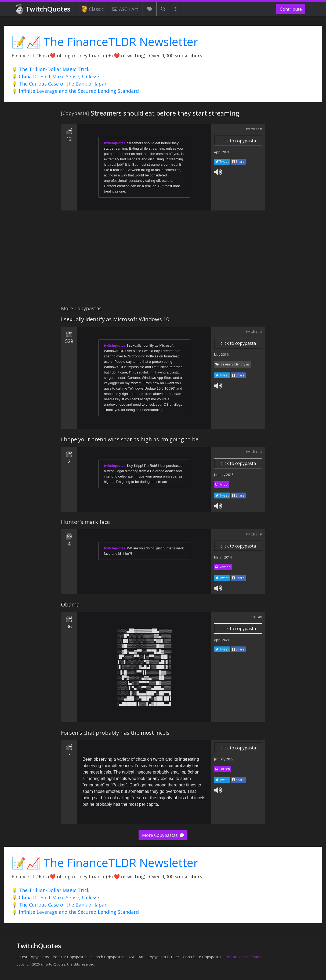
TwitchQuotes (43, 9)
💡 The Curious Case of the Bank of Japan (59, 84)
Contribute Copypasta (202, 957)
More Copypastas (163, 835)
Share (238, 162)
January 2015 (224, 475)
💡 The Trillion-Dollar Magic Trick (50, 69)
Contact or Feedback (243, 957)
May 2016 (221, 355)
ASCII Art (125, 9)
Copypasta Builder (163, 957)
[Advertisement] (163, 261)
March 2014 (223, 557)
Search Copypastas (108, 957)
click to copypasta (238, 141)
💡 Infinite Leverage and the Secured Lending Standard (75, 91)
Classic (93, 9)
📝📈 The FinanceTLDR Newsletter (105, 42)
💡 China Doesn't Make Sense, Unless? (56, 76)
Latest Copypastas (33, 957)
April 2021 (222, 152)
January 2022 (224, 759)
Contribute (291, 9)
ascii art (256, 617)
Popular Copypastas (70, 957)
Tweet (222, 162)
